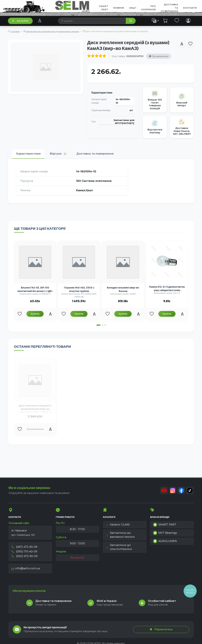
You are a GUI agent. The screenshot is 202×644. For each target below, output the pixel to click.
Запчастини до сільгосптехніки (119, 547)
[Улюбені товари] (20, 314)
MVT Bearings (165, 533)
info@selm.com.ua (26, 568)
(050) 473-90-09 (24, 556)
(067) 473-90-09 (24, 547)
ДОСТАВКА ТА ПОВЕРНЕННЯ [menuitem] (170, 8)
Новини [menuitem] (119, 8)
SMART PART (165, 525)
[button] (98, 325)
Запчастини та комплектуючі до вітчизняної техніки (53, 31)
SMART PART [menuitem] (104, 8)
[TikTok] (190, 490)
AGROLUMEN (165, 541)
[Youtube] (164, 490)
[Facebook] (181, 490)
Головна (15, 31)
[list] (155, 21)
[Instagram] (173, 490)
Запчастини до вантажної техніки (120, 535)
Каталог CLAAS (118, 525)
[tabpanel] (101, 181)
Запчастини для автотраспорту (124, 122)
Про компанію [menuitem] (149, 8)
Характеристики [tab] (28, 154)
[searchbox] (92, 21)
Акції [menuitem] (133, 8)
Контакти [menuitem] (190, 8)
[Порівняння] (40, 21)
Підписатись (161, 629)
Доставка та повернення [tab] (95, 154)
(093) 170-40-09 (24, 552)
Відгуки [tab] (58, 154)
